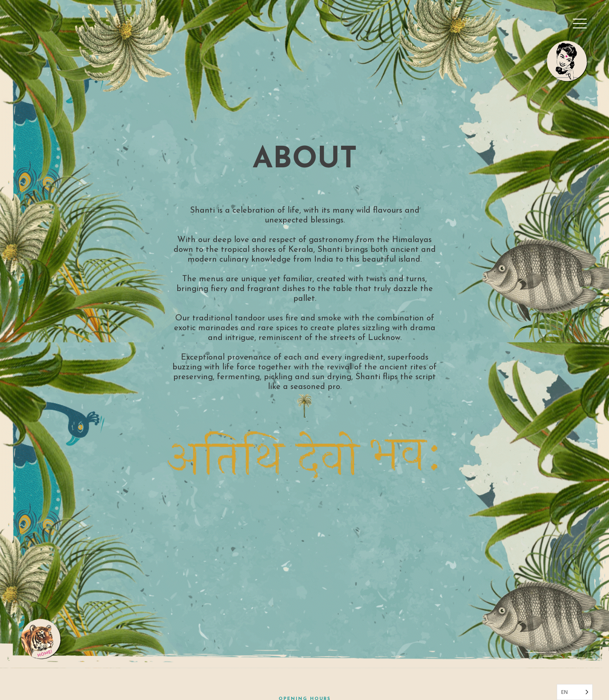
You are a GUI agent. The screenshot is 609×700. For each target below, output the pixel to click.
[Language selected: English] (575, 692)
